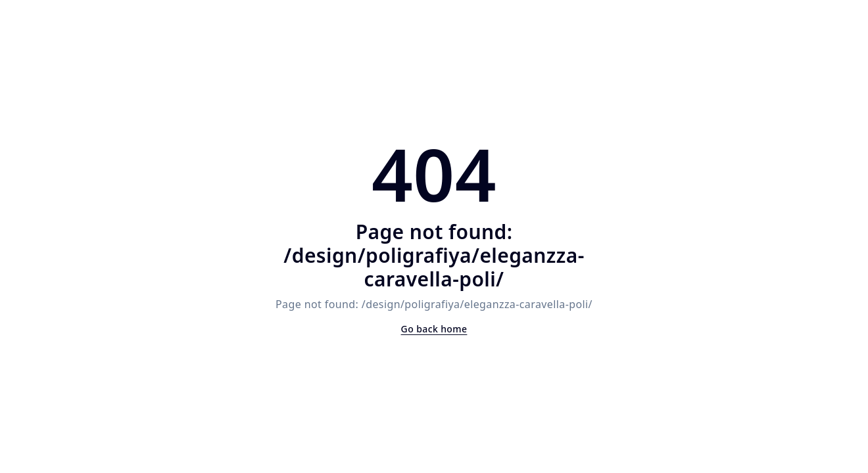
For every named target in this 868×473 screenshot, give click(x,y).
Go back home (434, 329)
